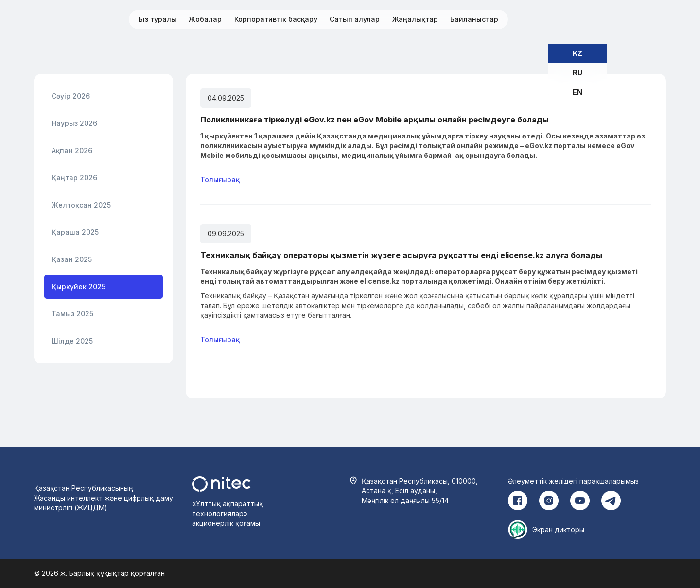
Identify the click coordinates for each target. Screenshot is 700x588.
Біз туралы (157, 19)
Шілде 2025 (72, 341)
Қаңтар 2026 (74, 178)
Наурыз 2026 (74, 123)
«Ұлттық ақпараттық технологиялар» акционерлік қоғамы (227, 513)
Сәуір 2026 (71, 96)
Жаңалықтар (415, 19)
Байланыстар (474, 19)
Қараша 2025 (75, 232)
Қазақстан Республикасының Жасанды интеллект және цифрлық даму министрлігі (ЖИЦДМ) (104, 498)
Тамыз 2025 (72, 314)
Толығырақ (220, 180)
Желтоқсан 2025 (81, 205)
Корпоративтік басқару (276, 19)
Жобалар (205, 19)
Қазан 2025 (72, 259)
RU (577, 73)
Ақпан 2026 (72, 150)
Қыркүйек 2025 (79, 286)
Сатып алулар (355, 19)
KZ (577, 53)
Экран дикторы (558, 529)
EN (577, 92)
